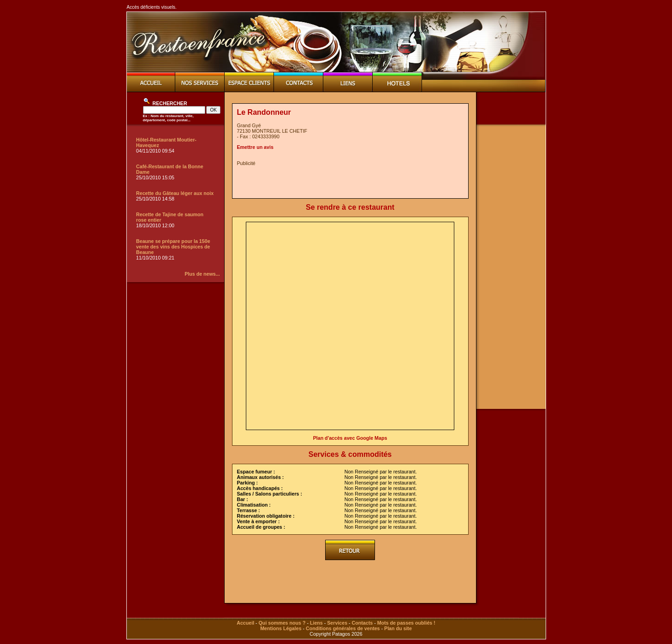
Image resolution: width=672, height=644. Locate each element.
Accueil (245, 623)
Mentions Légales (281, 628)
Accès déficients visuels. (152, 7)
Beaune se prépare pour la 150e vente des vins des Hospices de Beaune (173, 247)
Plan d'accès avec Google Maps (350, 438)
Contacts (363, 623)
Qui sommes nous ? (282, 623)
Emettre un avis (255, 147)
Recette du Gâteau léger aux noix (175, 193)
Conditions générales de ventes (343, 628)
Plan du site (398, 628)
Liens (316, 623)
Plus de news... (202, 274)
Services (337, 623)
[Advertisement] (345, 180)
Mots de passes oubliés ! (406, 623)
